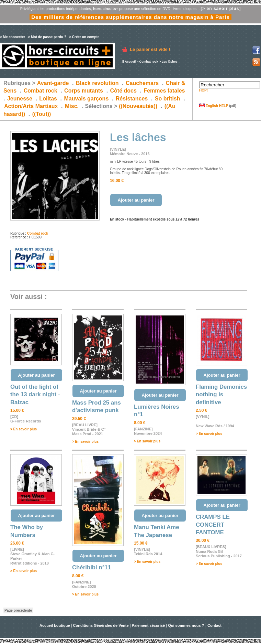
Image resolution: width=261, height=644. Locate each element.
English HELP (214, 106)
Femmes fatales (164, 91)
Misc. (72, 106)
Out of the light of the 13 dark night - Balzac (35, 395)
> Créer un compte (84, 37)
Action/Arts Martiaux (31, 106)
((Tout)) (42, 114)
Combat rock (149, 62)
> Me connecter (13, 37)
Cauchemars (142, 83)
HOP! (203, 90)
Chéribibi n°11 (92, 567)
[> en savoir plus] (221, 9)
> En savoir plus (24, 429)
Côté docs (123, 91)
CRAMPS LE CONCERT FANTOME (213, 525)
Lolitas (48, 99)
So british (168, 99)
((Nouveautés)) (138, 106)
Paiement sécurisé (149, 625)
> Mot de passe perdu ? (47, 37)
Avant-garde (53, 83)
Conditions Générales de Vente (101, 625)
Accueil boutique (55, 625)
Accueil (130, 62)
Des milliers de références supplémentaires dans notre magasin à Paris (130, 17)
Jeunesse (20, 99)
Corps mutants (84, 91)
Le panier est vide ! (150, 49)
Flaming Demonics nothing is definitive (221, 395)
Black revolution (97, 83)
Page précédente (18, 610)
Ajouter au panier (136, 200)
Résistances (132, 99)
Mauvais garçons (86, 99)
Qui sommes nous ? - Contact (195, 625)
